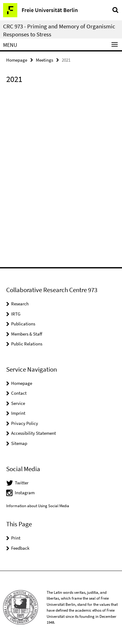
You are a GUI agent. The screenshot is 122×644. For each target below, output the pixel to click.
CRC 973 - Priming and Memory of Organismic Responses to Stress (59, 30)
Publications (23, 324)
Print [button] (16, 538)
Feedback (20, 548)
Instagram (25, 493)
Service (18, 403)
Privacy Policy (25, 423)
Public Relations (27, 344)
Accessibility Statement (34, 433)
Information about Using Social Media (38, 506)
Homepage (17, 60)
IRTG (16, 314)
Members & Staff (27, 334)
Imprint (18, 413)
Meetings (44, 60)
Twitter (22, 483)
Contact (19, 393)
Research (20, 304)
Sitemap (19, 443)
